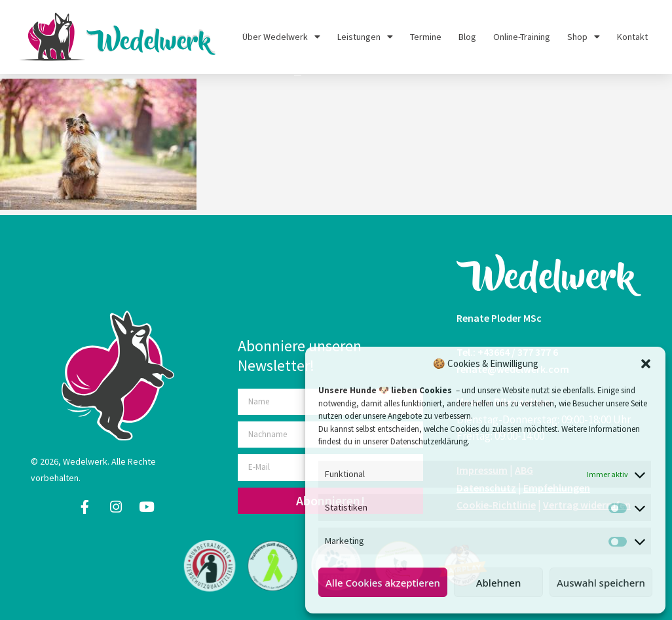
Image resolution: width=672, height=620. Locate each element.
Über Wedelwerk (281, 37)
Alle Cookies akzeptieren (383, 583)
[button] (646, 364)
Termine (426, 37)
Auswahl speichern (601, 583)
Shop (584, 37)
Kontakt (632, 37)
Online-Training (522, 37)
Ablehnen (499, 583)
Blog (467, 37)
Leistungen (365, 37)
